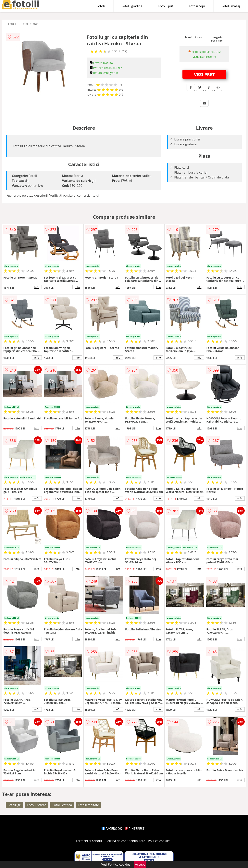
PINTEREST (134, 829)
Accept (140, 864)
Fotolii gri (14, 805)
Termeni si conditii (89, 841)
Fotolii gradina (132, 6)
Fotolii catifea (62, 805)
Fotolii (101, 6)
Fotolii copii (197, 6)
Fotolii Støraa (30, 24)
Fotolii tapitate (88, 805)
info (37, 287)
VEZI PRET (205, 74)
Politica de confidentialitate (125, 841)
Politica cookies (159, 841)
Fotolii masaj (231, 6)
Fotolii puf (166, 6)
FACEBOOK (112, 829)
